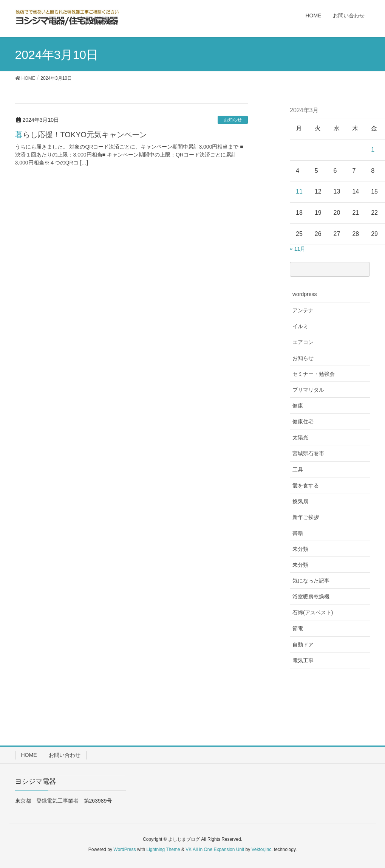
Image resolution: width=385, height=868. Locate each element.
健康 (298, 406)
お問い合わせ (65, 755)
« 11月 (298, 249)
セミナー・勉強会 (314, 374)
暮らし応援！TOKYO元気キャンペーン (81, 135)
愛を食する (306, 485)
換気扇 (300, 501)
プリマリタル (308, 390)
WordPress (124, 849)
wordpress (305, 294)
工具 (298, 470)
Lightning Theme (163, 849)
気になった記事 (311, 581)
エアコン (303, 342)
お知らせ (233, 120)
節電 (298, 628)
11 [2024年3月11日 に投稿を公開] (299, 191)
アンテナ (303, 310)
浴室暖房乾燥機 (311, 597)
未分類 (300, 549)
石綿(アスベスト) (313, 612)
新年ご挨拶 (306, 517)
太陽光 (300, 437)
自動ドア (303, 645)
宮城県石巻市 (308, 453)
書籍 (298, 533)
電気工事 (303, 660)
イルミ (300, 326)
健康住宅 (303, 422)
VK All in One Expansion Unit (215, 849)
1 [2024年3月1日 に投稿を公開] (373, 150)
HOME (29, 755)
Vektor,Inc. (262, 849)
